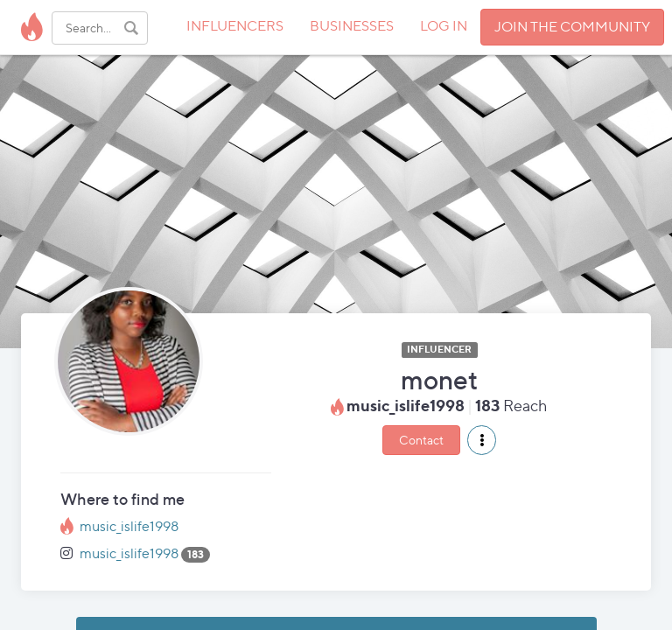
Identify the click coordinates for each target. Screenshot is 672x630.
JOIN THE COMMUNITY (572, 27)
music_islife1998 (129, 526)
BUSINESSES (352, 26)
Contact (421, 440)
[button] (482, 440)
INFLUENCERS (235, 26)
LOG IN (444, 26)
